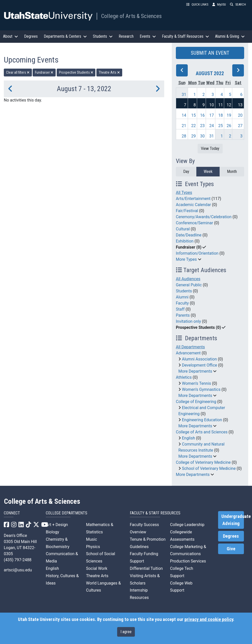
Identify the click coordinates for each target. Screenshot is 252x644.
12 (229, 105)
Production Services (188, 561)
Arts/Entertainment (193, 199)
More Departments (195, 371)
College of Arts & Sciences (131, 16)
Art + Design (57, 525)
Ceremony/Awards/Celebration (204, 217)
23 (202, 126)
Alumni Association (199, 359)
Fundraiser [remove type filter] (44, 72)
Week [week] (208, 172)
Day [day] (186, 172)
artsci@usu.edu (18, 570)
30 (202, 136)
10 (212, 105)
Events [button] (148, 36)
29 (194, 136)
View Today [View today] (210, 148)
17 (212, 115)
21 (184, 126)
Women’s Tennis (196, 383)
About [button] (10, 36)
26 (229, 126)
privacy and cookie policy (209, 619)
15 (194, 115)
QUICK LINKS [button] (197, 4)
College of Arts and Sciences (202, 432)
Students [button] (103, 36)
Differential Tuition (146, 568)
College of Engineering (196, 402)
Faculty (182, 303)
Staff (180, 309)
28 (184, 136)
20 (240, 115)
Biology (52, 532)
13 (240, 105)
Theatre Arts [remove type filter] (109, 72)
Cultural (183, 229)
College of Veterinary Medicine (203, 462)
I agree (126, 632)
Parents (183, 315)
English (188, 438)
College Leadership (187, 525)
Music (91, 539)
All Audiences (188, 279)
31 (184, 95)
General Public (189, 285)
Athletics (184, 377)
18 (221, 115)
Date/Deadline (189, 235)
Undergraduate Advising (233, 520)
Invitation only (188, 321)
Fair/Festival (187, 211)
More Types (186, 259)
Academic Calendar (193, 205)
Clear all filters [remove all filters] (18, 72)
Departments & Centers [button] (65, 36)
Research (126, 36)
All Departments (190, 347)
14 (184, 115)
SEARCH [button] (238, 4)
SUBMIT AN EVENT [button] (210, 53)
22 (194, 126)
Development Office (199, 365)
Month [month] (232, 172)
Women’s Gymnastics (201, 389)
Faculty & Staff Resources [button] (185, 36)
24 (212, 126)
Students (184, 291)
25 (221, 126)
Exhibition (185, 241)
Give (231, 549)
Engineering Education (202, 420)
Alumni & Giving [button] (230, 36)
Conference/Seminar (194, 223)
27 (240, 126)
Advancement (188, 353)
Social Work (97, 568)
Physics (93, 547)
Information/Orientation (197, 253)
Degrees (31, 36)
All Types (184, 193)
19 (229, 115)
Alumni (182, 297)
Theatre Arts (97, 576)
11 (221, 105)
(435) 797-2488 (18, 560)
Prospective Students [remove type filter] (76, 72)
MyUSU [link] (219, 4)
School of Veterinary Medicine (209, 468)
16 (202, 115)
